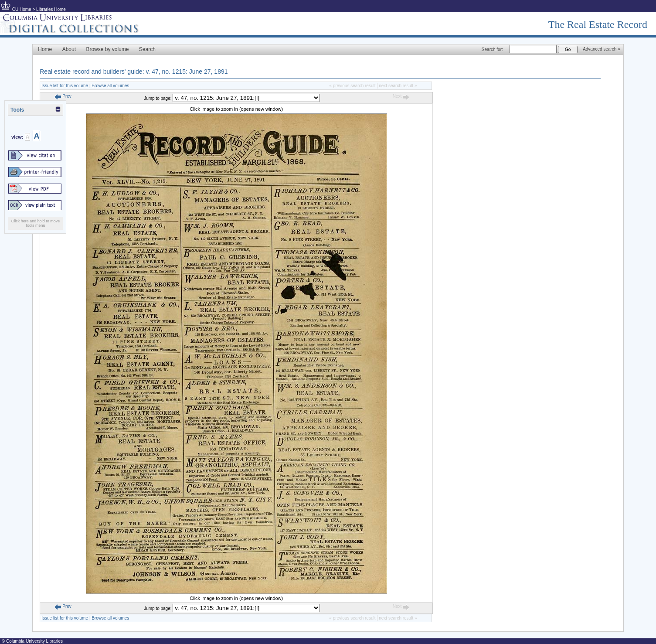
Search (147, 49)
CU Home (22, 9)
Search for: (492, 49)
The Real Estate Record (598, 24)
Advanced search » (602, 49)
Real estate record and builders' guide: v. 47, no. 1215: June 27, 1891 (134, 72)
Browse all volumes (110, 86)
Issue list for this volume (65, 86)
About (69, 49)
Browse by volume (107, 49)
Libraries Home (51, 9)
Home (45, 49)
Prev (63, 96)
